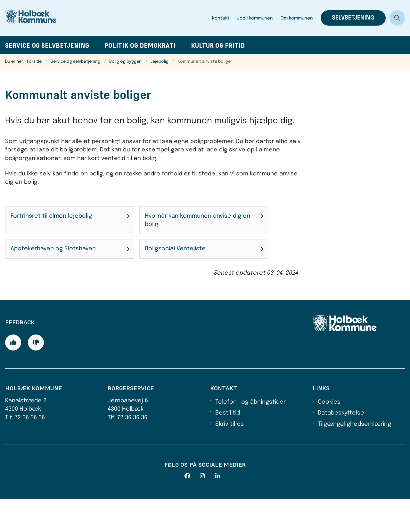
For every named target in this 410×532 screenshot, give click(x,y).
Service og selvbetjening (47, 46)
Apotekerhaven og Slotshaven (53, 249)
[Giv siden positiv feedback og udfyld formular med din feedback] (13, 375)
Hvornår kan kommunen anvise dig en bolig (197, 220)
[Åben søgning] (397, 18)
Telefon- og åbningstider (250, 435)
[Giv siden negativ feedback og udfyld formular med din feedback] (36, 375)
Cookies (329, 435)
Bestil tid (228, 446)
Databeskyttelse (341, 446)
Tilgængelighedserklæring (354, 457)
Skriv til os (230, 457)
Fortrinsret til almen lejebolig (51, 216)
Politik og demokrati (140, 46)
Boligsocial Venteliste (175, 249)
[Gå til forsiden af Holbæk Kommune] (38, 18)
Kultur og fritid (218, 46)
